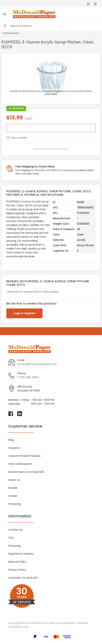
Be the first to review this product (51, 149)
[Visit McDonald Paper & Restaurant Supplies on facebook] (11, 414)
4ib (26, 627)
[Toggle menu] (5, 14)
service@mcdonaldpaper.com (37, 364)
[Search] (51, 26)
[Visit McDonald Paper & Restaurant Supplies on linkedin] (20, 414)
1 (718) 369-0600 (28, 377)
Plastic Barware (11, 33)
